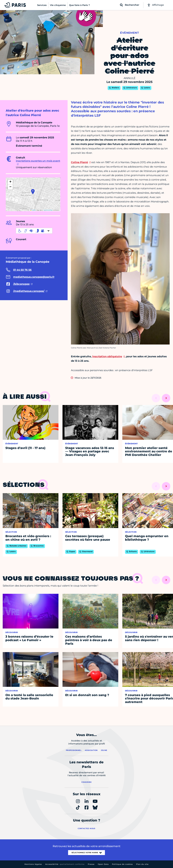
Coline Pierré (79, 162)
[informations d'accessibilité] (34, 231)
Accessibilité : (65, 864)
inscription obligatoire (107, 356)
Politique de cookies (122, 864)
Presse (91, 864)
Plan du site (142, 864)
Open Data (103, 864)
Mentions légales (33, 864)
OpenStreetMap (48, 210)
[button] (33, 192)
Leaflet (33, 210)
